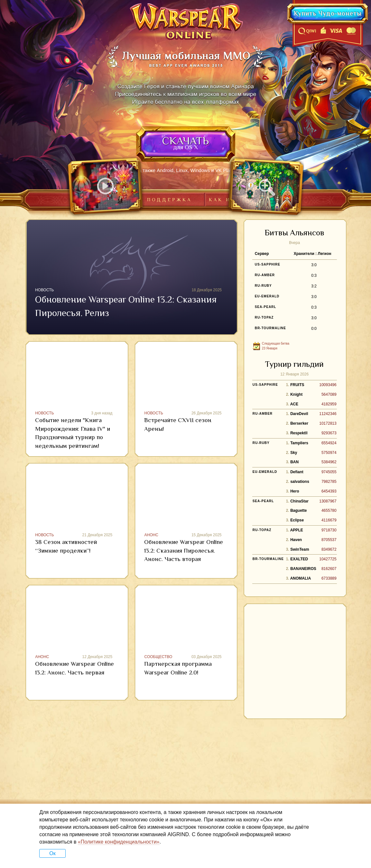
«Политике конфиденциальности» (119, 842)
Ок (52, 853)
